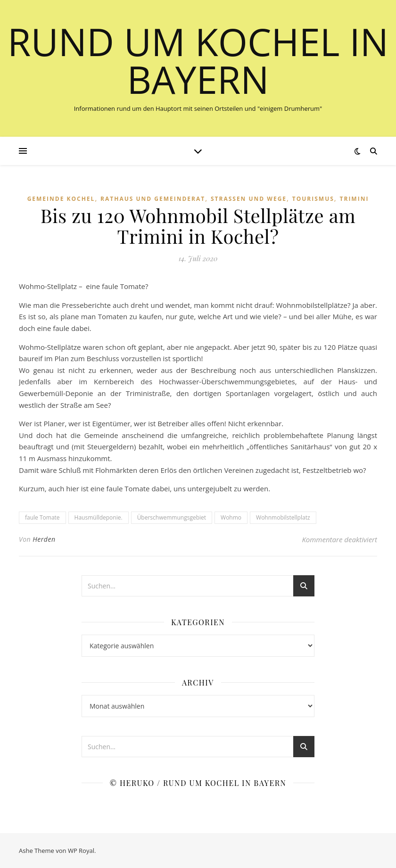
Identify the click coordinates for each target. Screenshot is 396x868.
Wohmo (231, 517)
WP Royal (81, 851)
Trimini (355, 199)
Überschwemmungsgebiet (172, 517)
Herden (44, 539)
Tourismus (313, 199)
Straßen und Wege (249, 199)
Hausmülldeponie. (99, 517)
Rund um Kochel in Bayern (198, 60)
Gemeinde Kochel (61, 199)
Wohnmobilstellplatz (283, 517)
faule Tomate (42, 517)
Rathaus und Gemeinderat (153, 199)
